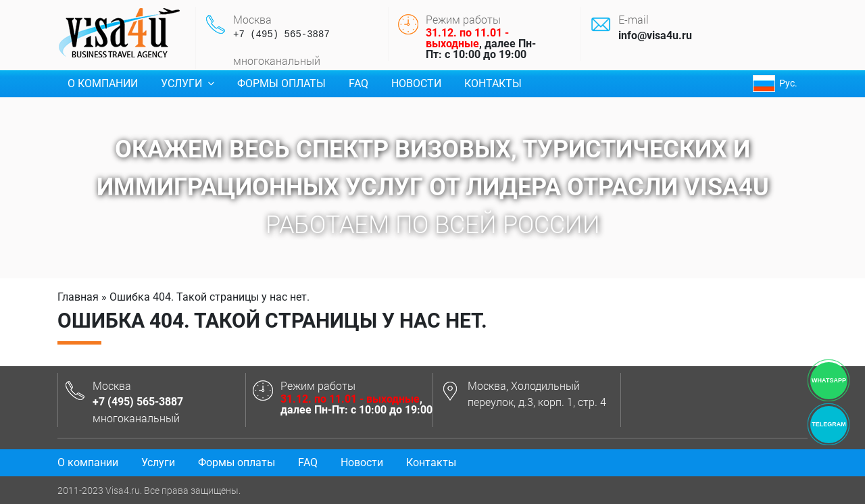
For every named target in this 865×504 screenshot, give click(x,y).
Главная (78, 297)
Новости (416, 83)
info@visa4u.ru (655, 35)
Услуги (188, 83)
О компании (103, 83)
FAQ (359, 83)
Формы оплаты (281, 83)
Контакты (493, 83)
